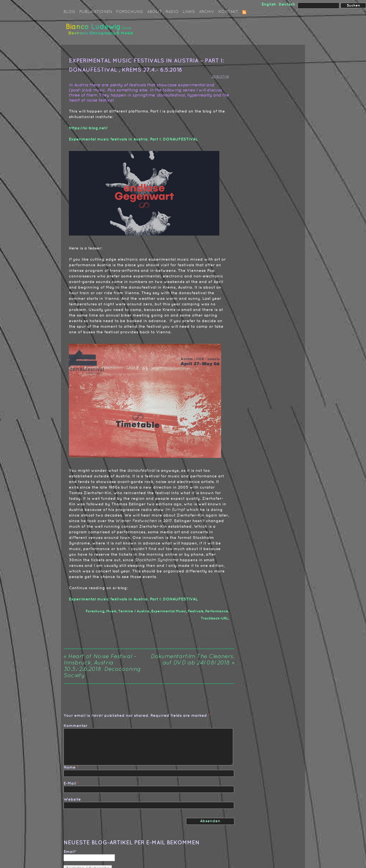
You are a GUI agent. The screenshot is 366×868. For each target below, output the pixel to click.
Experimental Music (169, 611)
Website (72, 800)
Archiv (207, 12)
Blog (69, 12)
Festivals (196, 611)
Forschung (130, 12)
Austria (143, 611)
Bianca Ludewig (100, 31)
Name (70, 768)
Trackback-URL (215, 618)
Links (189, 12)
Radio (172, 12)
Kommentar (75, 726)
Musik (111, 611)
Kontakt (228, 12)
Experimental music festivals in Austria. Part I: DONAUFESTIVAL (133, 139)
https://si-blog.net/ (88, 128)
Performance (217, 611)
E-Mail (70, 784)
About (154, 12)
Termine (126, 611)
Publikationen (96, 12)
